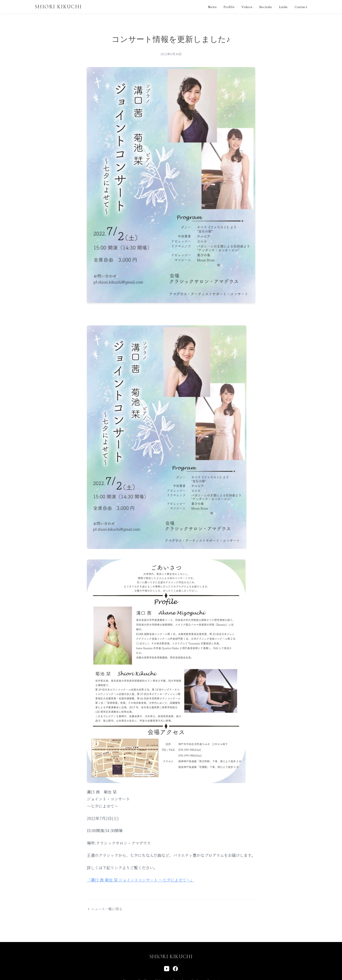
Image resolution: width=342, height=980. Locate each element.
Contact (301, 7)
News (212, 7)
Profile (229, 7)
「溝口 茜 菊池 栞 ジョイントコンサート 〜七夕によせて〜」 (140, 880)
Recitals (266, 7)
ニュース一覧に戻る (105, 909)
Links (283, 7)
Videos (247, 7)
